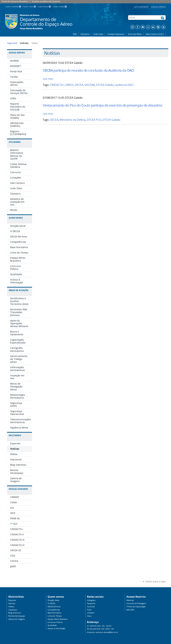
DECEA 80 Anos (54, 607)
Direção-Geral (53, 600)
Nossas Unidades (18, 489)
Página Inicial (12, 43)
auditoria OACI (124, 85)
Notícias (12, 603)
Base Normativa (54, 613)
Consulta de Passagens (136, 603)
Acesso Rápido (17, 53)
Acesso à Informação (56, 628)
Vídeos (11, 607)
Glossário (85, 34)
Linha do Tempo (55, 616)
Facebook (91, 603)
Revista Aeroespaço (17, 616)
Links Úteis (98, 34)
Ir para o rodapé (60, 7)
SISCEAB (90, 85)
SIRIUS (69, 85)
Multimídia (15, 435)
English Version (158, 7)
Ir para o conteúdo (13, 7)
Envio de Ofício (135, 34)
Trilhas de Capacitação (136, 607)
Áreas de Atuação (19, 290)
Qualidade (52, 625)
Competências (54, 610)
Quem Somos (16, 218)
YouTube (91, 607)
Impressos (13, 610)
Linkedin (91, 613)
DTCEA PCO (94, 120)
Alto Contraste (141, 7)
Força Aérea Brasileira (31, 29)
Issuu (89, 616)
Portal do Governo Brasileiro (15, 1)
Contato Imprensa (116, 34)
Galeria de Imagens (17, 619)
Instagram (91, 600)
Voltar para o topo (156, 581)
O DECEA (51, 603)
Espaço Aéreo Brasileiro (58, 619)
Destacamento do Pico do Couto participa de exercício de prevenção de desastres (103, 105)
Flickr (89, 610)
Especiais (12, 600)
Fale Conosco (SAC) (155, 34)
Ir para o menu (30, 7)
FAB (75, 34)
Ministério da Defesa (73, 120)
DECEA (79, 85)
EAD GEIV (130, 610)
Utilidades (15, 142)
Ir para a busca (45, 7)
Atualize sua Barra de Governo (46, 1)
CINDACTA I (57, 85)
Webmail (130, 600)
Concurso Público (55, 622)
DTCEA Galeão (105, 85)
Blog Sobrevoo (15, 613)
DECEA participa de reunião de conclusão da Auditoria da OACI (88, 70)
